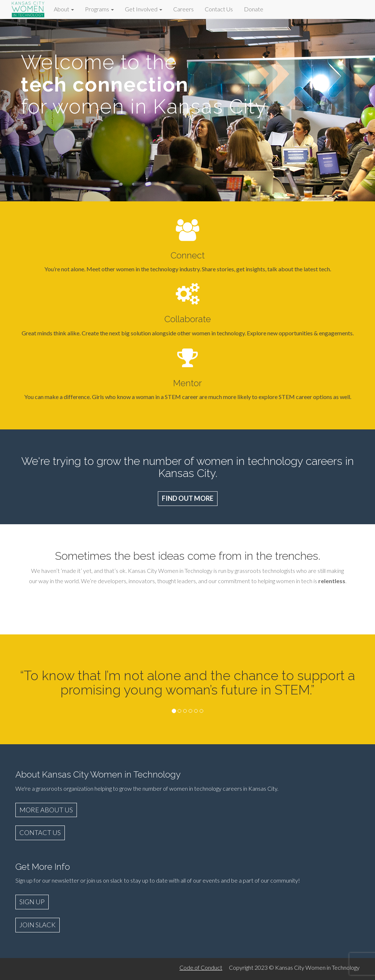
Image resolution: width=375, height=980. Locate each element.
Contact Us (219, 9)
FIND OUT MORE (188, 498)
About (64, 9)
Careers (183, 9)
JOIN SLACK (38, 925)
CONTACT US (40, 832)
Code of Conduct (201, 967)
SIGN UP (32, 902)
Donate (254, 9)
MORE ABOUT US (46, 810)
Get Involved (144, 9)
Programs (99, 9)
